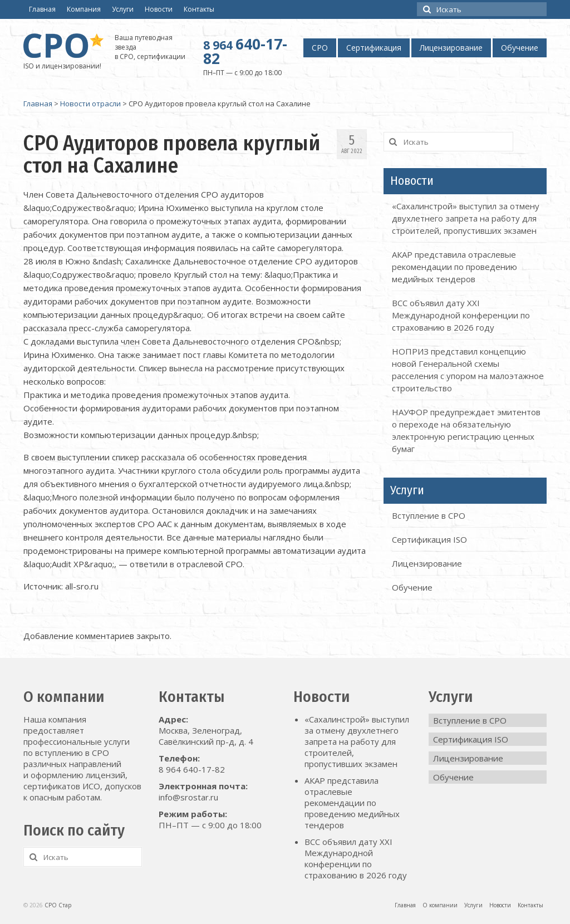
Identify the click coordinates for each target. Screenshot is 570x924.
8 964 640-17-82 (192, 769)
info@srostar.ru (188, 797)
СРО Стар (58, 905)
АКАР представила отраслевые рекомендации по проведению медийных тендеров (454, 267)
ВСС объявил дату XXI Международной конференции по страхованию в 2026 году (461, 315)
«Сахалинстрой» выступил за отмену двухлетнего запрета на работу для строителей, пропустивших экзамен (466, 218)
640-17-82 (245, 51)
